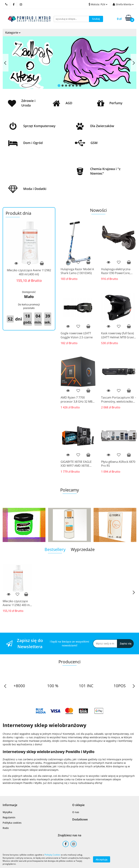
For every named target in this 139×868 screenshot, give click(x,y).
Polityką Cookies (52, 855)
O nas (76, 812)
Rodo (6, 828)
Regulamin (9, 817)
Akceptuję (102, 859)
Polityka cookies (12, 823)
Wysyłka (7, 812)
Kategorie (13, 33)
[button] (10, 805)
